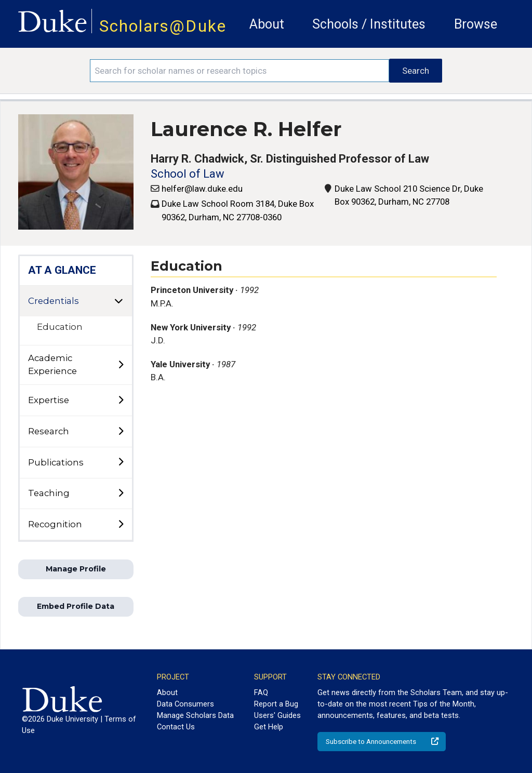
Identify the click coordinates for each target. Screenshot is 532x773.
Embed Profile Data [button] (76, 606)
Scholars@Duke (163, 26)
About (267, 24)
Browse (476, 24)
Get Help (269, 727)
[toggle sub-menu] (121, 365)
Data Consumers (185, 704)
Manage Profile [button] (76, 569)
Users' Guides (277, 715)
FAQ (261, 692)
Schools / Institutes (369, 24)
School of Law (188, 174)
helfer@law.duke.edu (202, 189)
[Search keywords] (240, 71)
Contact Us (176, 727)
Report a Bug (276, 704)
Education (60, 327)
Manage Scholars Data (195, 715)
